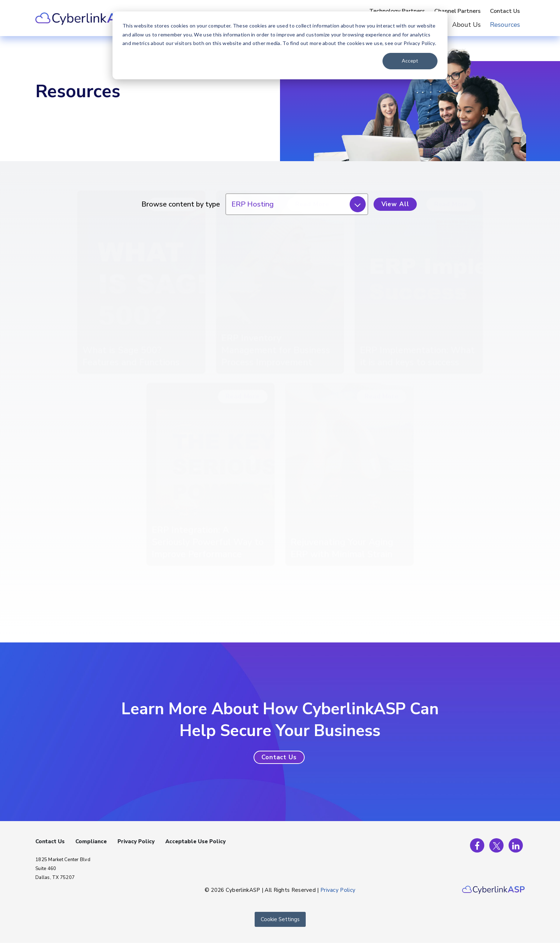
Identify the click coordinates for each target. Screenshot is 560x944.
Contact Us (505, 11)
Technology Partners (397, 11)
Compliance (91, 841)
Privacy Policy (136, 841)
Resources (505, 25)
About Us (466, 25)
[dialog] (280, 45)
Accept (410, 61)
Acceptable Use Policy (196, 841)
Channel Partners (457, 11)
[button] (279, 757)
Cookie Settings (280, 919)
